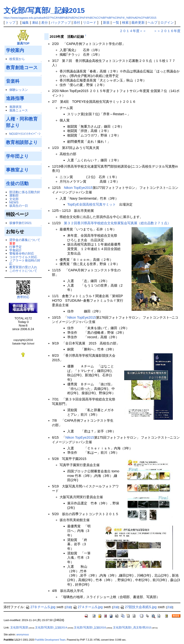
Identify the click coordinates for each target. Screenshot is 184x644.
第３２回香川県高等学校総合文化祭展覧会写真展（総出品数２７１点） (117, 223)
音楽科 (13, 81)
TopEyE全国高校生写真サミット (92, 204)
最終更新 (138, 22)
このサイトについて (23, 271)
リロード (90, 22)
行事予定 (15, 247)
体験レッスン (19, 90)
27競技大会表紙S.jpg (138, 607)
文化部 (14, 199)
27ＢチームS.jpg (40, 607)
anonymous (23, 635)
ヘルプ (153, 22)
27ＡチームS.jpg (88, 607)
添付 (77, 22)
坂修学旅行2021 (20, 223)
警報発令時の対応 (22, 254)
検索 (125, 22)
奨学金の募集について (25, 240)
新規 (106, 22)
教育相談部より (22, 142)
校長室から (17, 59)
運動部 (14, 195)
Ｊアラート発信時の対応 (25, 262)
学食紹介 (15, 250)
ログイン (167, 22)
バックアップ (61, 22)
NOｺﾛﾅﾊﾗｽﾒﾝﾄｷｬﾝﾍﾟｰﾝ (25, 134)
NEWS (14, 202)
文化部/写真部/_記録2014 (51, 628)
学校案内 (15, 50)
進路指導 (15, 98)
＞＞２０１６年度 (167, 31)
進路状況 (15, 107)
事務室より (17, 170)
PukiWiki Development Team (50, 640)
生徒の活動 (17, 183)
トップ (10, 22)
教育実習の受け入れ (23, 267)
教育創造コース (22, 67)
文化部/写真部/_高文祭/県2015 (132, 628)
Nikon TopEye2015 (78, 188)
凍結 (35, 22)
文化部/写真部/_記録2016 (90, 628)
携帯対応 (23, 297)
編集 (26, 22)
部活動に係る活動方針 (25, 192)
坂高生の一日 (19, 206)
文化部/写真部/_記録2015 (44, 10)
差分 (45, 22)
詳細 (68, 607)
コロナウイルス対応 (23, 257)
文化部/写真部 (19, 628)
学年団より (17, 156)
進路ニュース (19, 110)
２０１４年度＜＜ (133, 31)
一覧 (116, 22)
